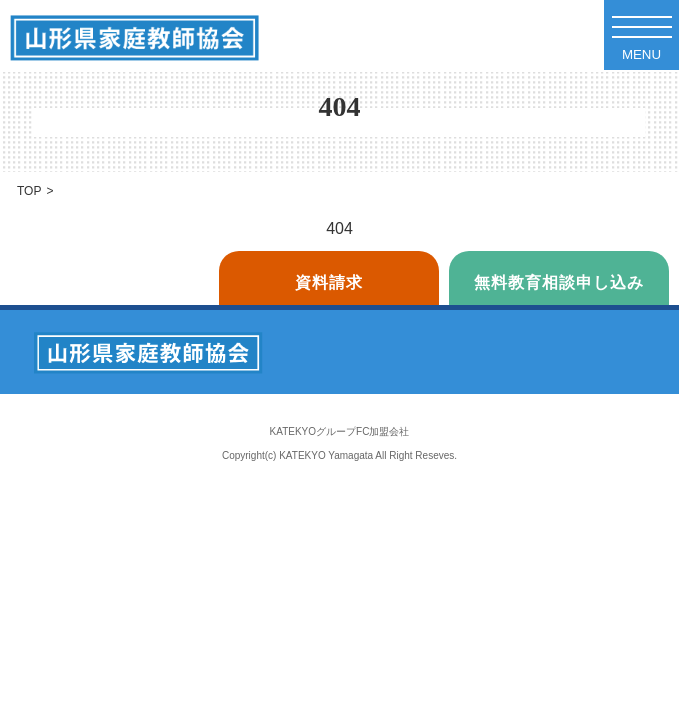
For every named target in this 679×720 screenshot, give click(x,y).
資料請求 (329, 282)
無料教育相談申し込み (559, 282)
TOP (29, 191)
